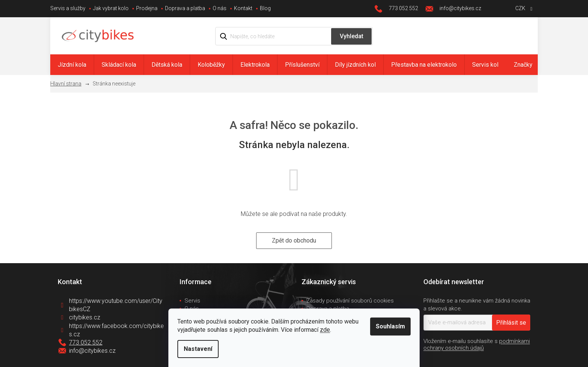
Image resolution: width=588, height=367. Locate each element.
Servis (192, 301)
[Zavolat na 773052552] (400, 9)
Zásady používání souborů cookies (350, 301)
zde (325, 330)
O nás (220, 8)
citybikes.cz (85, 317)
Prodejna (147, 8)
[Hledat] (294, 36)
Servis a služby (68, 8)
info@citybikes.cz (92, 351)
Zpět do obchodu (294, 240)
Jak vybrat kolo (111, 8)
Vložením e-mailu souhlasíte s (477, 345)
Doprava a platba (185, 8)
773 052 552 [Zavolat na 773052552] (86, 342)
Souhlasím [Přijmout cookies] (390, 326)
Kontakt (243, 8)
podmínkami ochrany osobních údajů (477, 345)
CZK (521, 8)
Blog (265, 8)
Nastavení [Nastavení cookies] (198, 349)
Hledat (351, 36)
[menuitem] (72, 65)
